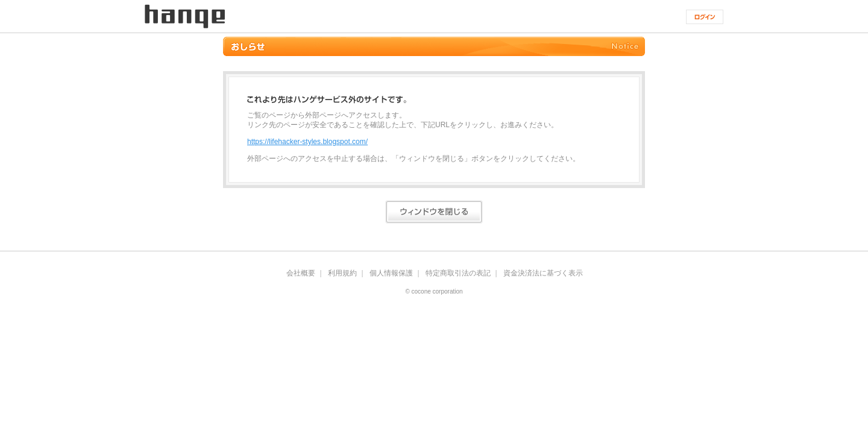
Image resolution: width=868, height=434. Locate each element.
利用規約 (342, 273)
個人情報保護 (391, 273)
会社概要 (301, 273)
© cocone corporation (434, 292)
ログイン (705, 17)
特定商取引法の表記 (458, 273)
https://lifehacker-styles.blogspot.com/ (307, 142)
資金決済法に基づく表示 (543, 273)
